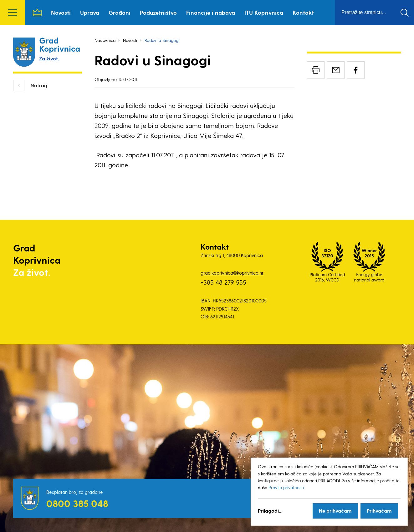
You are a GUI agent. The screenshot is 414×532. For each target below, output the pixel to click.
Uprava (90, 12)
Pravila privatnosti (286, 487)
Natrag (39, 85)
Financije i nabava (211, 12)
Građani (120, 12)
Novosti (61, 12)
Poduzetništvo (158, 12)
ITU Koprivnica (264, 12)
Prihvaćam (379, 511)
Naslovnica (37, 13)
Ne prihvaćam (335, 511)
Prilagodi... (270, 511)
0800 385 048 (77, 503)
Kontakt (303, 12)
